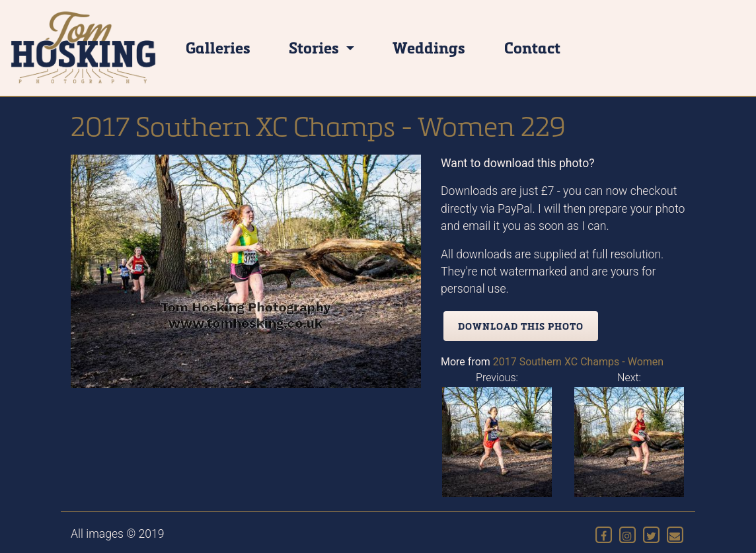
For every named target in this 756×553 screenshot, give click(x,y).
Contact (532, 47)
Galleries (218, 47)
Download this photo (521, 326)
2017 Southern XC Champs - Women (578, 362)
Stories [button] (316, 47)
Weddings (429, 47)
